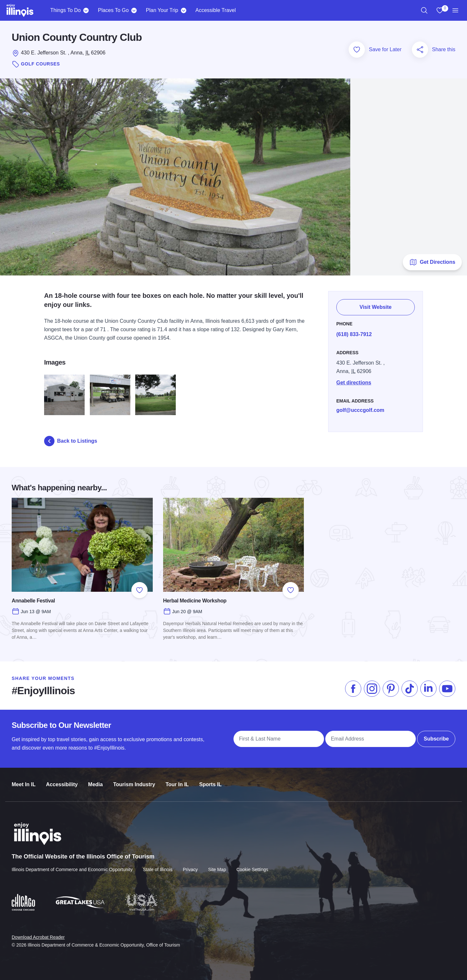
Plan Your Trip (162, 10)
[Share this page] (420, 50)
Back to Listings (71, 441)
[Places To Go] (134, 10)
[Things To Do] (86, 10)
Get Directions (432, 262)
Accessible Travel (216, 10)
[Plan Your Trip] (183, 10)
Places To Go (113, 10)
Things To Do (66, 10)
